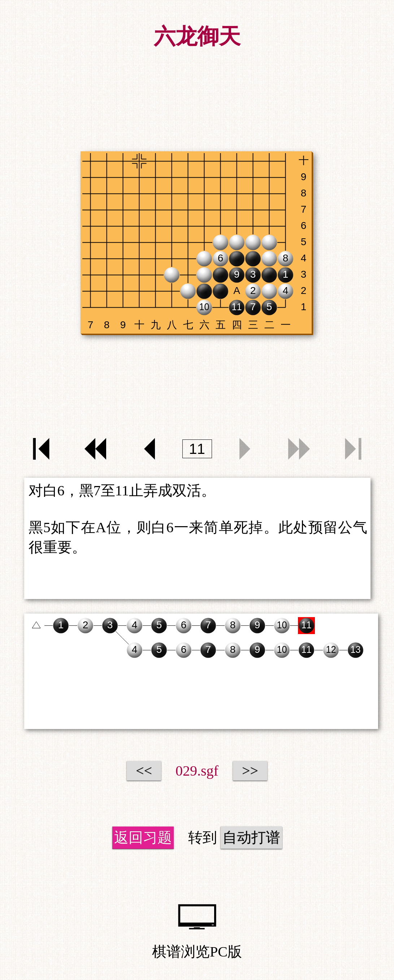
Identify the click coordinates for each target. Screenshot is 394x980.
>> (250, 771)
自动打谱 (251, 838)
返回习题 (143, 838)
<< (144, 771)
